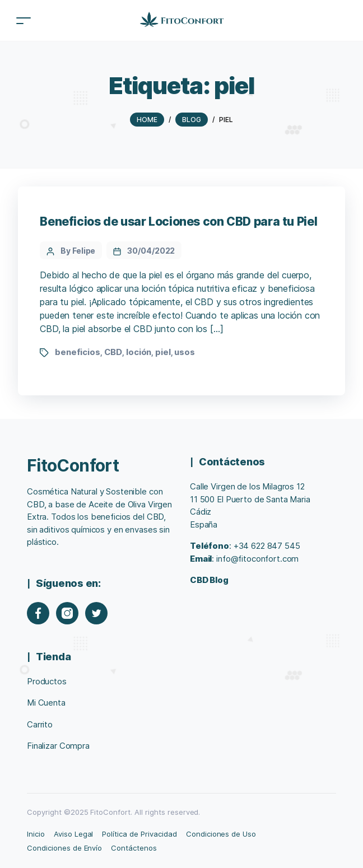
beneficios (78, 352)
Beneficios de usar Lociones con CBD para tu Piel (178, 221)
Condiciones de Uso (221, 834)
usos (184, 352)
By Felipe (78, 251)
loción (139, 352)
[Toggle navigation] (24, 20)
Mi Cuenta (46, 703)
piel (163, 352)
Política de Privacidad (139, 834)
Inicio (36, 834)
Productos (47, 681)
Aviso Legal (74, 834)
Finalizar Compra (58, 746)
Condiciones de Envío (64, 848)
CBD (113, 352)
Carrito (40, 724)
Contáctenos (134, 848)
